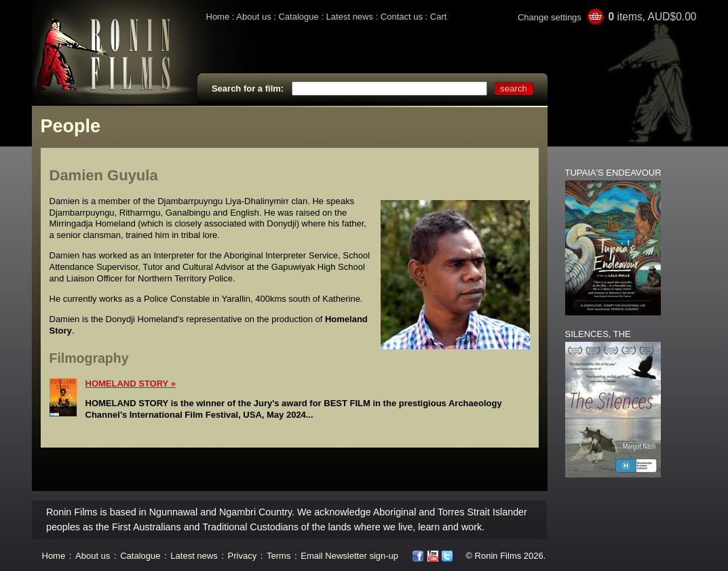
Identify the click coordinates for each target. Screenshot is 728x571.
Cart (439, 17)
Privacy (243, 556)
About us (253, 17)
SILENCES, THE (598, 334)
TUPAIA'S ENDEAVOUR (613, 173)
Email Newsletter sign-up (349, 556)
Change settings (550, 17)
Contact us (402, 17)
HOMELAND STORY (127, 383)
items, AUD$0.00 (652, 17)
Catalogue (298, 17)
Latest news (350, 17)
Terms (279, 556)
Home (218, 17)
